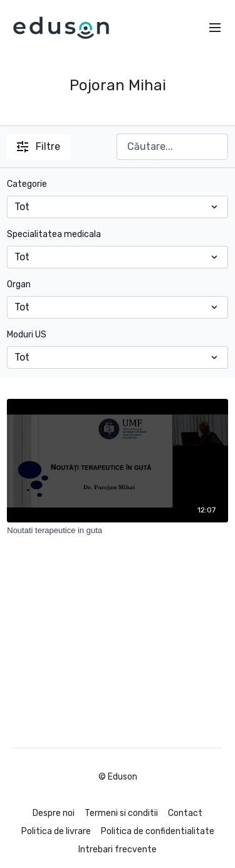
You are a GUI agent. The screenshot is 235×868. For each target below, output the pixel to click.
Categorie (27, 184)
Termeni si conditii (121, 813)
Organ (19, 284)
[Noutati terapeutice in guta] (118, 531)
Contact (185, 813)
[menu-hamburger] (215, 28)
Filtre (39, 146)
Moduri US (27, 335)
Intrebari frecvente (118, 849)
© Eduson (118, 777)
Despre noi (54, 813)
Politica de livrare (56, 831)
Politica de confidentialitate (158, 831)
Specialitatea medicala (54, 234)
